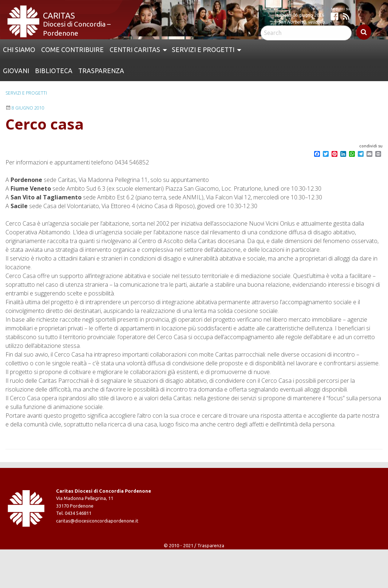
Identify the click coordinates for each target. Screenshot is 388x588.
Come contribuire (72, 50)
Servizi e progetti (26, 93)
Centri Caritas (135, 50)
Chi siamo (19, 50)
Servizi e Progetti (203, 50)
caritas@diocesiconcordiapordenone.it (97, 521)
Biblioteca (54, 71)
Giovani (16, 71)
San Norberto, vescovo (301, 22)
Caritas (59, 15)
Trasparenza (101, 71)
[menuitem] (19, 50)
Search (364, 32)
